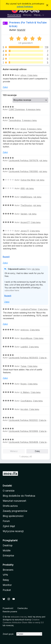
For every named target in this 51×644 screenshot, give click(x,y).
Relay (6, 580)
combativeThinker (29, 309)
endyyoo (25, 330)
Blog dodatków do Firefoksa (19, 496)
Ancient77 (25, 222)
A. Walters (25, 392)
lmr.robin (24, 409)
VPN (5, 575)
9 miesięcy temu (34, 129)
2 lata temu (32, 75)
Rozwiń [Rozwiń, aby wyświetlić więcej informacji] (6, 257)
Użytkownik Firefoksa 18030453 (23, 358)
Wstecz (14, 451)
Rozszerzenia (14, 15)
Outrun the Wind (28, 180)
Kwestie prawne (10, 611)
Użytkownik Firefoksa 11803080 (23, 171)
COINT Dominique (17, 109)
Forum (6, 521)
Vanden (24, 214)
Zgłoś (5, 87)
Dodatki (7, 486)
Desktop (8, 545)
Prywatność (8, 608)
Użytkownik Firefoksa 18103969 (23, 431)
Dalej (37, 451)
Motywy (27, 15)
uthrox (23, 75)
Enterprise (8, 556)
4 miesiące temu (33, 109)
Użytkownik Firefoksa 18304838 (23, 442)
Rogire (24, 384)
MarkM (21, 30)
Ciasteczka (22, 608)
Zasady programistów (15, 511)
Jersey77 (25, 231)
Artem (23, 129)
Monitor (7, 585)
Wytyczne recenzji (13, 531)
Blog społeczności (13, 516)
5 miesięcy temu (29, 120)
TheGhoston (26, 205)
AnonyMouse (26, 338)
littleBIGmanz (26, 197)
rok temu (43, 160)
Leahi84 (24, 347)
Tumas (23, 366)
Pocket (7, 590)
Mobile (7, 550)
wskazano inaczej (19, 617)
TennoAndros (15, 120)
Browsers (8, 570)
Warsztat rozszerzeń (14, 501)
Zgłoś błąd (9, 526)
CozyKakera (26, 401)
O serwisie (9, 491)
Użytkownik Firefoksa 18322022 (23, 420)
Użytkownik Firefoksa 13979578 (23, 160)
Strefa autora (10, 506)
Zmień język (8, 634)
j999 (23, 188)
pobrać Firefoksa (25, 7)
